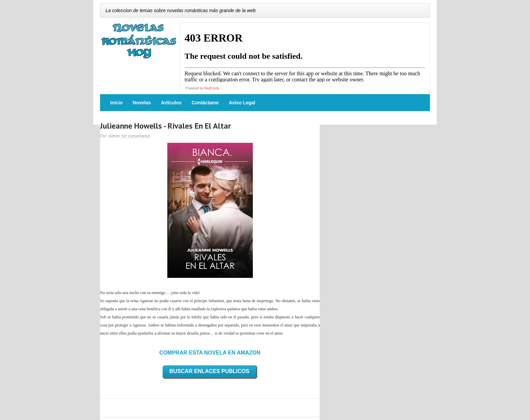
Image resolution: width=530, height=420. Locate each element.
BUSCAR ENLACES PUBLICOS (209, 371)
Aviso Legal (242, 103)
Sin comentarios (136, 136)
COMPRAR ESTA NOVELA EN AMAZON (210, 353)
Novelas (142, 103)
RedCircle (212, 88)
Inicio (116, 103)
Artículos (171, 103)
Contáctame (205, 103)
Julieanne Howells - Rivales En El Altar (165, 126)
